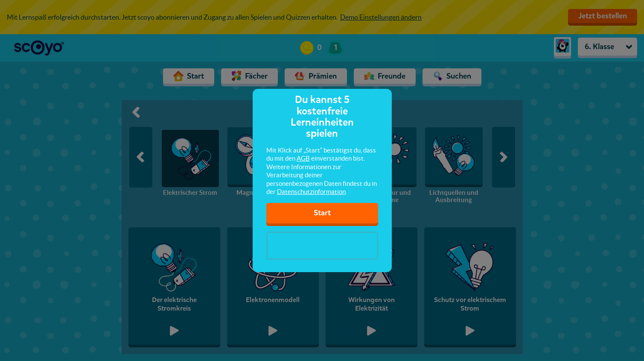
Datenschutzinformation (311, 192)
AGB (303, 158)
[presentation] (322, 246)
